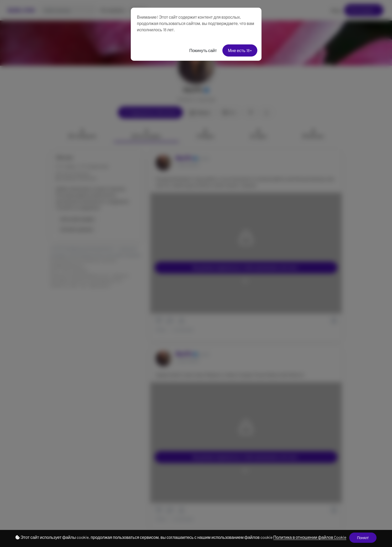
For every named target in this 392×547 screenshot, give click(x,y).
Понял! (363, 538)
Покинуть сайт (203, 50)
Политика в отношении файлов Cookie (310, 537)
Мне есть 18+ (240, 50)
